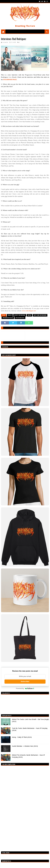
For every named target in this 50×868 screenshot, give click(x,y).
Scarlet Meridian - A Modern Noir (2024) (25, 746)
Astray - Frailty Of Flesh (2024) (22, 737)
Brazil (10, 315)
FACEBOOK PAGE (10, 80)
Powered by (25, 688)
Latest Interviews (20, 315)
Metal (29, 315)
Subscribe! (25, 681)
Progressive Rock (8, 318)
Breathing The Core (25, 26)
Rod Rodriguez (20, 318)
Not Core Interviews (40, 315)
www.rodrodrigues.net (29, 311)
